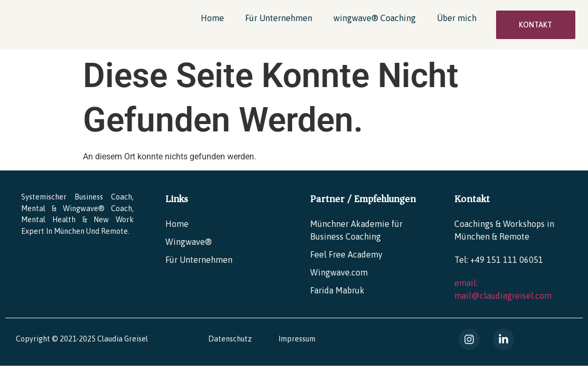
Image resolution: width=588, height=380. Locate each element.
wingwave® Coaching (375, 18)
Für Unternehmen (279, 18)
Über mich (457, 18)
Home (212, 18)
